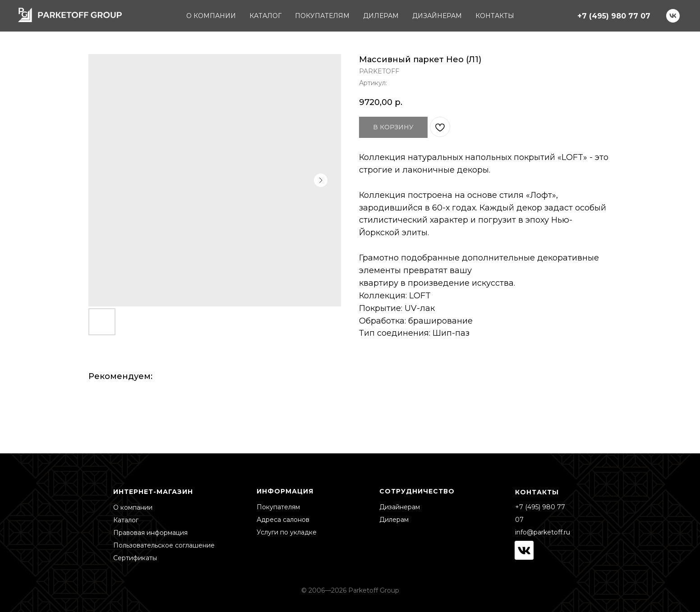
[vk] (673, 16)
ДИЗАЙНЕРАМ (437, 16)
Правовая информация (150, 533)
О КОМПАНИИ (211, 16)
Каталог (126, 520)
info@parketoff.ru (543, 532)
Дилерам (394, 520)
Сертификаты (135, 558)
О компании (133, 507)
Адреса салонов (283, 520)
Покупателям (278, 507)
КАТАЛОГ (265, 16)
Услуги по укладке (287, 532)
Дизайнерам (400, 507)
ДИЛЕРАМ (381, 16)
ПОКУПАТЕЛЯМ (322, 16)
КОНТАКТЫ (495, 16)
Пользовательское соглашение (164, 545)
